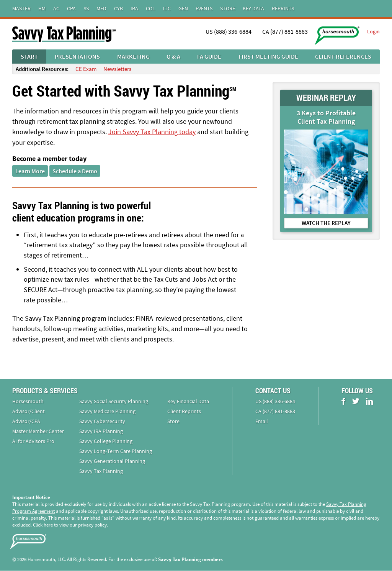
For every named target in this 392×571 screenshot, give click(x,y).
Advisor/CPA (26, 422)
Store (228, 8)
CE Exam (86, 69)
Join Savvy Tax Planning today (152, 132)
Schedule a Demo (75, 171)
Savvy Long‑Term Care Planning (116, 451)
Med (101, 8)
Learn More (30, 171)
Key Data (253, 8)
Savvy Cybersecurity (102, 422)
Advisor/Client (29, 412)
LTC (167, 8)
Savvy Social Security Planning (114, 402)
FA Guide (209, 56)
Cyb (118, 8)
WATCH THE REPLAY (326, 223)
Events (204, 8)
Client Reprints (184, 412)
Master (21, 8)
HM (42, 8)
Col (150, 8)
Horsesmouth (28, 402)
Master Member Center (38, 432)
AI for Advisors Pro (33, 441)
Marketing (133, 56)
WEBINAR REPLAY (326, 98)
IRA (134, 8)
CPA (71, 8)
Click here (43, 525)
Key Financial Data (188, 402)
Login (373, 31)
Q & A (173, 56)
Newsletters (117, 69)
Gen (183, 8)
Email (262, 422)
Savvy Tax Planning (101, 471)
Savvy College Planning (106, 441)
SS (86, 8)
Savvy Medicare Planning (107, 412)
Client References (343, 56)
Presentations (77, 56)
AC (56, 8)
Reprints (283, 8)
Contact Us (273, 391)
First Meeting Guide (268, 56)
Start (29, 56)
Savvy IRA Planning (101, 432)
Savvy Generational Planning (112, 461)
